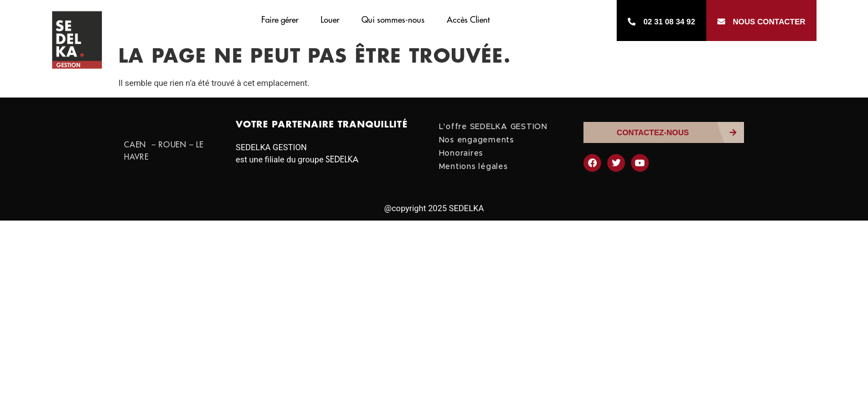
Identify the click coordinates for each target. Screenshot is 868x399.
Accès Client (468, 20)
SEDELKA (342, 160)
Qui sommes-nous (393, 20)
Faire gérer (280, 20)
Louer (330, 20)
